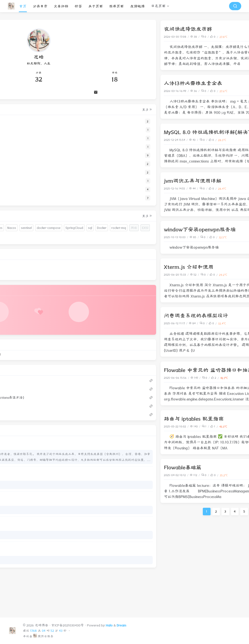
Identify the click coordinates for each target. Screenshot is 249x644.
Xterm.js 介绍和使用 (103, 267)
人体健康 (232, 37)
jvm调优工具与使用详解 (107, 181)
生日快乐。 (22, 524)
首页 (23, 6)
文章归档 (61, 6)
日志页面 (158, 6)
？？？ (18, 575)
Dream (121, 625)
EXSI (47, 263)
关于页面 (96, 6)
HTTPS (18, 237)
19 (195, 511)
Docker (50, 255)
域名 (51, 229)
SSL (40, 229)
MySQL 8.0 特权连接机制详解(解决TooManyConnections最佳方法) (157, 132)
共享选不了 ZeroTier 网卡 (32, 600)
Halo (109, 625)
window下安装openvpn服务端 (114, 229)
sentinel (19, 246)
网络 (234, 237)
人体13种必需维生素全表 (107, 83)
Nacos (53, 237)
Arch (37, 272)
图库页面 (116, 6)
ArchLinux (52, 272)
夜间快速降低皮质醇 (102, 29)
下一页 (234, 511)
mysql (233, 140)
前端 (234, 275)
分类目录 (40, 6)
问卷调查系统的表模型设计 (110, 316)
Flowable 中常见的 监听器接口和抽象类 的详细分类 (139, 370)
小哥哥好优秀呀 (25, 549)
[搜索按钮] (235, 6)
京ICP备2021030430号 (68, 625)
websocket (21, 272)
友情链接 (137, 6)
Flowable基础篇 (97, 467)
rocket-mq (21, 263)
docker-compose (41, 246)
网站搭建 (232, 323)
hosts (18, 229)
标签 (78, 6)
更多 (61, 110)
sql (38, 255)
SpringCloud (22, 255)
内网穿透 (226, 237)
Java (234, 378)
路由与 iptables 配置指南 (108, 419)
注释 (29, 229)
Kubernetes (36, 237)
